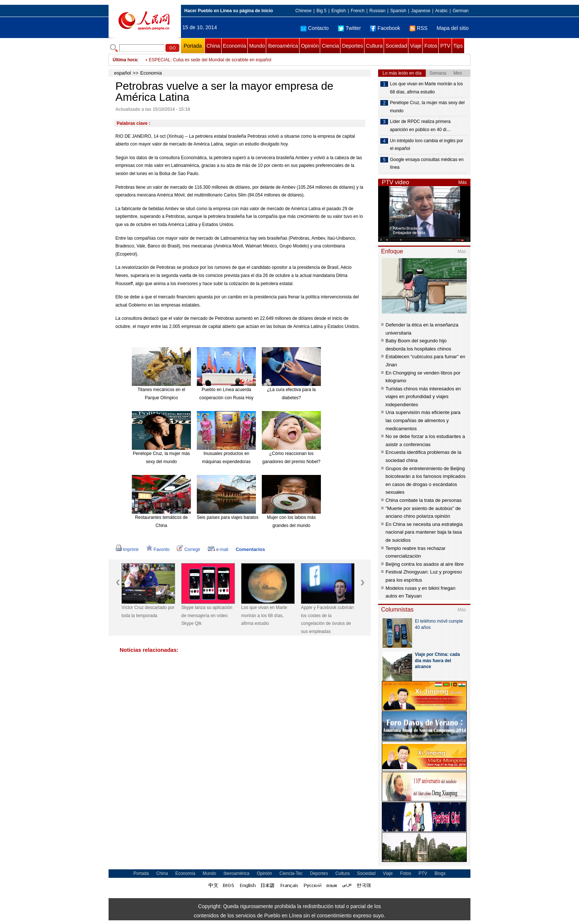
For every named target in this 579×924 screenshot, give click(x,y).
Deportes (352, 46)
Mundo (257, 46)
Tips (458, 46)
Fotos (431, 46)
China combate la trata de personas (424, 500)
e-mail (218, 550)
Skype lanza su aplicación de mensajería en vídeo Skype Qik (207, 615)
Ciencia (330, 46)
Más (462, 182)
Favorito (158, 550)
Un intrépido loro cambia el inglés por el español (426, 145)
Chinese (304, 11)
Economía (235, 46)
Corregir (189, 550)
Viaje (416, 46)
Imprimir (127, 550)
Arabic (442, 11)
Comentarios (250, 549)
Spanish (398, 11)
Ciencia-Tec (291, 873)
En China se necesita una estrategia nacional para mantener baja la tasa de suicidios (424, 532)
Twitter (349, 28)
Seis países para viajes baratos (228, 517)
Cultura (374, 46)
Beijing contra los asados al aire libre (425, 564)
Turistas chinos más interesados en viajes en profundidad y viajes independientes (423, 397)
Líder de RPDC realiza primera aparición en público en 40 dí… (420, 126)
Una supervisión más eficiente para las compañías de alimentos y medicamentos (423, 420)
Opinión (310, 46)
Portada (193, 46)
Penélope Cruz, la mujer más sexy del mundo (427, 107)
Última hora (125, 60)
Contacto (315, 28)
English (338, 11)
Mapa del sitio (453, 28)
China (213, 46)
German (461, 11)
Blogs (440, 873)
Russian (377, 11)
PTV (445, 46)
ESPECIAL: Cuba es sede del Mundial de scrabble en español (210, 65)
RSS (419, 28)
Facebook (385, 28)
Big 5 (321, 11)
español (123, 73)
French (358, 11)
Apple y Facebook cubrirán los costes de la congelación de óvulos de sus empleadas (327, 620)
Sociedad (396, 46)
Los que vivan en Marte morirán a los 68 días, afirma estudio (264, 615)
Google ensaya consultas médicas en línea (427, 164)
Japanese (421, 11)
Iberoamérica (283, 46)
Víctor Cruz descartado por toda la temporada (148, 612)
